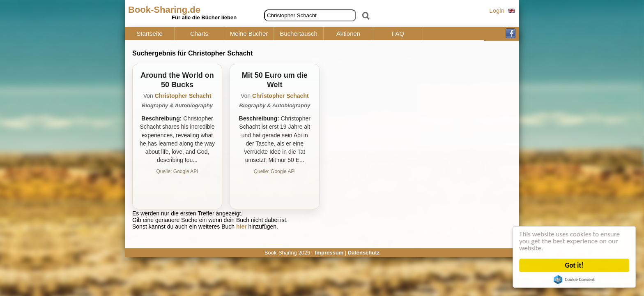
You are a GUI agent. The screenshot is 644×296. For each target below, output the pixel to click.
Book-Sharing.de (164, 10)
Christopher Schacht (183, 96)
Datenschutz (364, 253)
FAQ (398, 34)
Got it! (574, 265)
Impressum (329, 253)
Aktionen (348, 34)
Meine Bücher (249, 34)
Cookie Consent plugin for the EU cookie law (575, 280)
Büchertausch (299, 34)
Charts (199, 34)
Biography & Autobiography (177, 105)
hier (241, 227)
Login (497, 10)
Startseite (149, 34)
